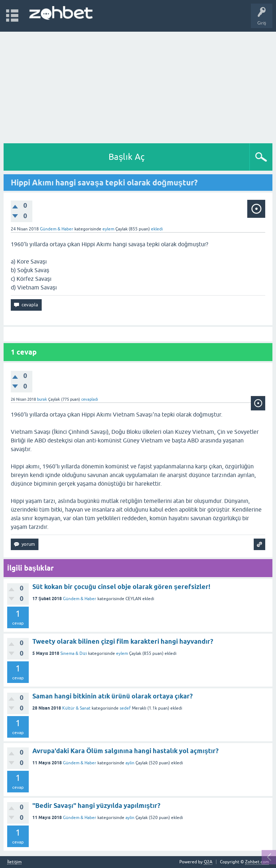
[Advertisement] (138, 86)
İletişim (14, 862)
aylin (130, 763)
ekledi (157, 229)
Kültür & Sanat (76, 708)
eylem (122, 653)
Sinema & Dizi (74, 653)
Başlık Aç (126, 157)
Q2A (208, 862)
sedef (125, 708)
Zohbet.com (257, 862)
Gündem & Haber (57, 229)
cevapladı (90, 399)
